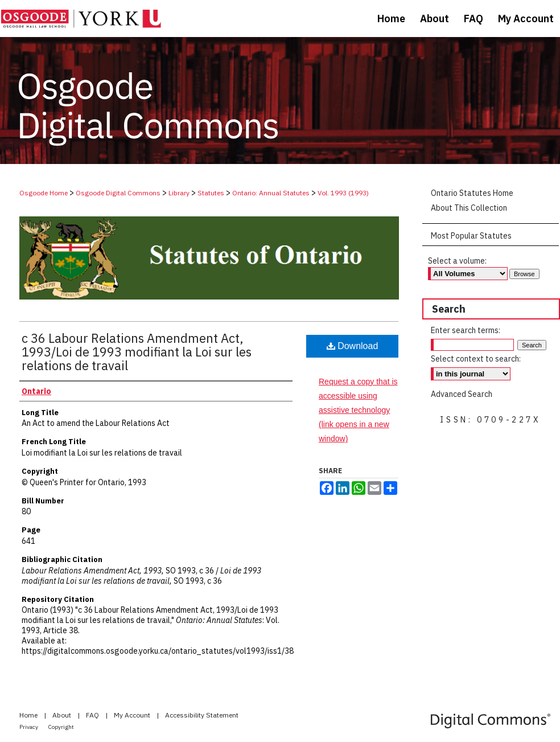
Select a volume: (457, 261)
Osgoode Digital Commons (118, 193)
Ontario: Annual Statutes (271, 193)
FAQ (93, 715)
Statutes (211, 193)
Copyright (61, 727)
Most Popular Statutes (471, 236)
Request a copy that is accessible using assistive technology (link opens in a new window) (358, 410)
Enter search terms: (466, 330)
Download (353, 346)
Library (179, 193)
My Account (133, 715)
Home (29, 715)
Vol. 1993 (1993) (343, 193)
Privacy (29, 727)
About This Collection (469, 208)
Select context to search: (476, 359)
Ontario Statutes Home (472, 193)
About (63, 715)
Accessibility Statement (202, 715)
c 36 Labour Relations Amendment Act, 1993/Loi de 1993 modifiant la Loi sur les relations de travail (137, 352)
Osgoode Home (44, 193)
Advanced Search (462, 394)
